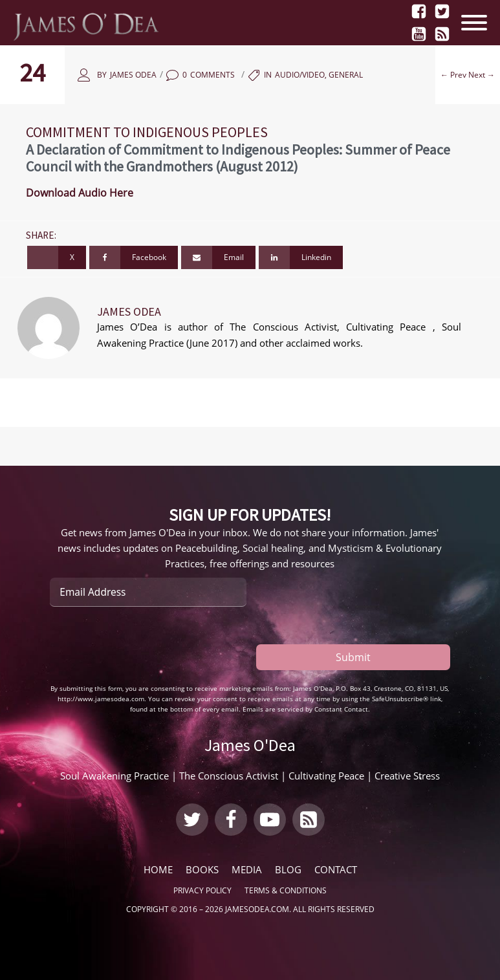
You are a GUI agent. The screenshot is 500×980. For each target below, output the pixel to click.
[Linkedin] (301, 257)
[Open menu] (477, 23)
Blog (288, 869)
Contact (336, 869)
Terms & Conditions (286, 890)
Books (202, 869)
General (346, 75)
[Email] (218, 257)
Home (158, 869)
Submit (353, 657)
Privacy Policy (202, 890)
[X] (57, 257)
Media (247, 869)
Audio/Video (300, 75)
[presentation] (148, 645)
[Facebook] (134, 257)
